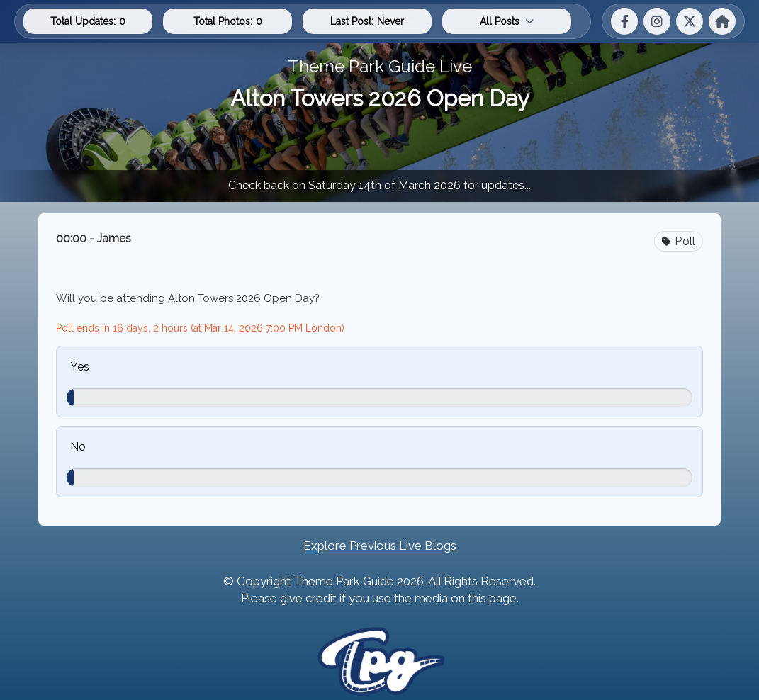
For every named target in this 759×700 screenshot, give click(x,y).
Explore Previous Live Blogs (380, 546)
